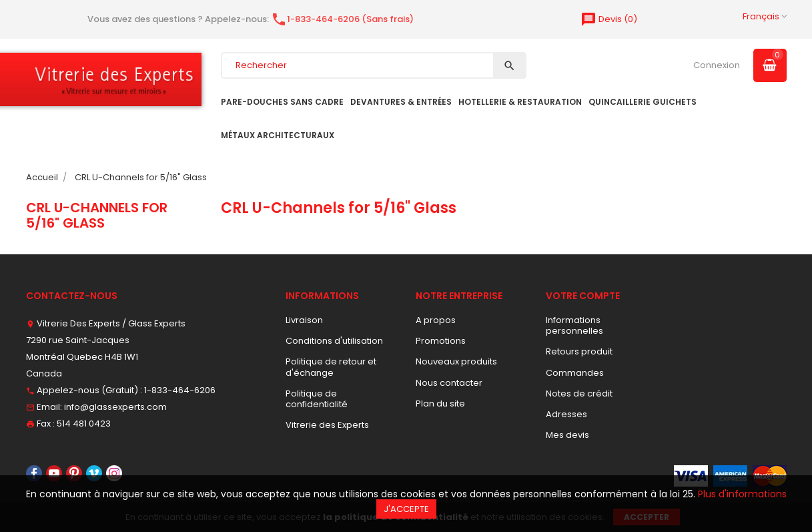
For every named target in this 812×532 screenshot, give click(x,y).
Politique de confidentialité (317, 399)
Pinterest (74, 473)
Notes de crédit (579, 393)
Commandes (575, 373)
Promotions (441, 341)
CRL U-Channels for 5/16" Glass (97, 215)
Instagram (114, 473)
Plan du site (440, 404)
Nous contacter (449, 383)
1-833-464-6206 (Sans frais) (342, 19)
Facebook (34, 473)
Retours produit (579, 351)
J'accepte (406, 509)
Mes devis (567, 435)
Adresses (566, 414)
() (609, 19)
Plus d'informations (742, 494)
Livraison (304, 320)
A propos (436, 320)
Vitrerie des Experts (327, 425)
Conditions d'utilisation (334, 341)
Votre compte (583, 296)
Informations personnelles (574, 325)
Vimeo (94, 473)
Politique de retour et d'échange (331, 367)
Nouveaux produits (456, 361)
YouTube (54, 473)
